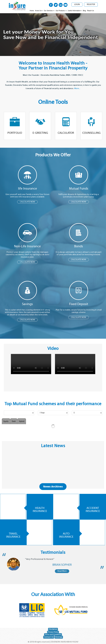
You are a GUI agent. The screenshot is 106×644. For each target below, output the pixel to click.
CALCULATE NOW (27, 202)
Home (32, 11)
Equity (6, 421)
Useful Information (75, 11)
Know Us (39, 11)
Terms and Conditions (53, 634)
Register (91, 4)
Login (77, 4)
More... (77, 89)
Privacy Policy (53, 632)
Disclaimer (53, 629)
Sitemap (59, 637)
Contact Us (49, 637)
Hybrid (22, 421)
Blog (84, 11)
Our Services (49, 11)
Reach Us (91, 11)
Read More (62, 571)
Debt (14, 421)
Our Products (61, 11)
